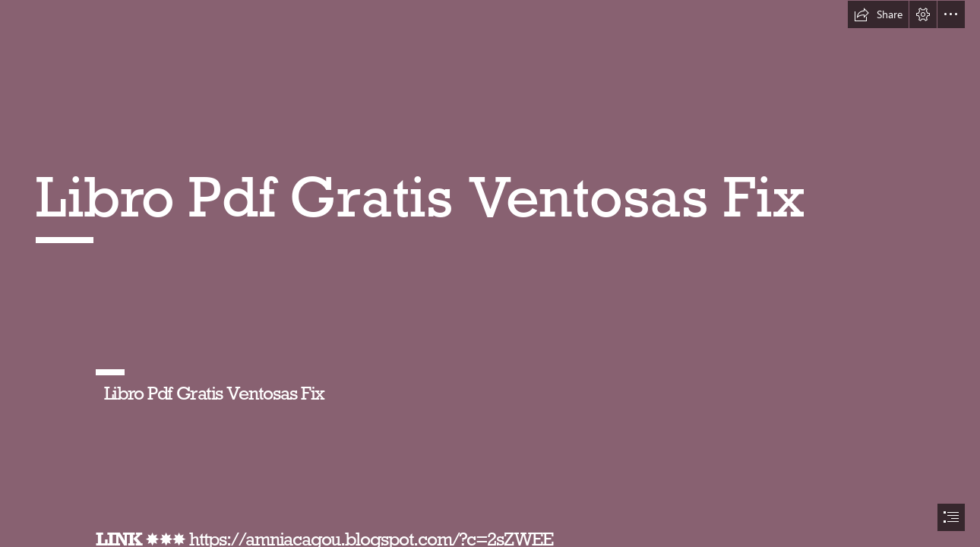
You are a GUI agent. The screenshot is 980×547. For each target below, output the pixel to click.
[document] (490, 273)
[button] (878, 14)
